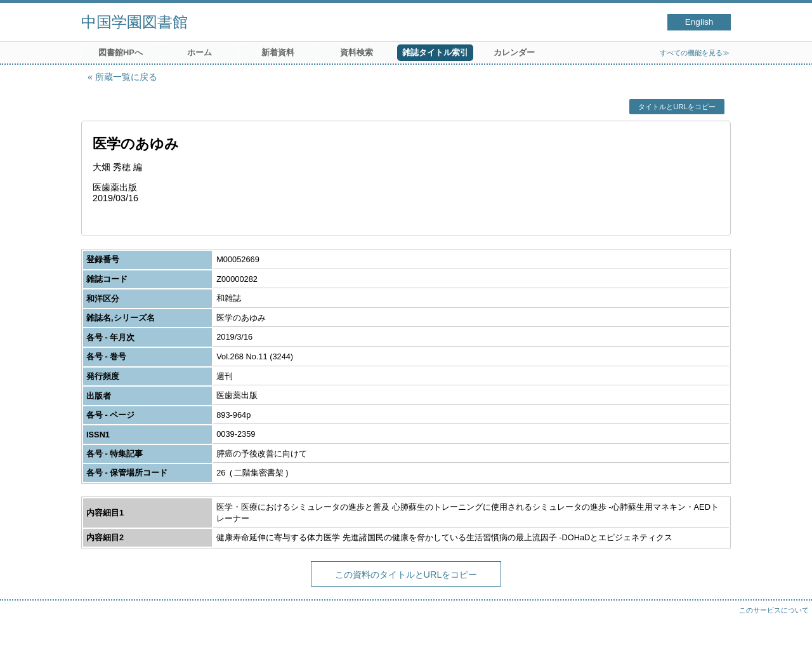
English (699, 22)
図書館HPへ (121, 52)
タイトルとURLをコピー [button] (677, 107)
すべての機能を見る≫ (695, 53)
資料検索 (357, 52)
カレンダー (514, 52)
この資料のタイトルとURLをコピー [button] (406, 575)
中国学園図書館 (134, 22)
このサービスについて (774, 610)
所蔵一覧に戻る (126, 77)
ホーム (200, 52)
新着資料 (278, 52)
